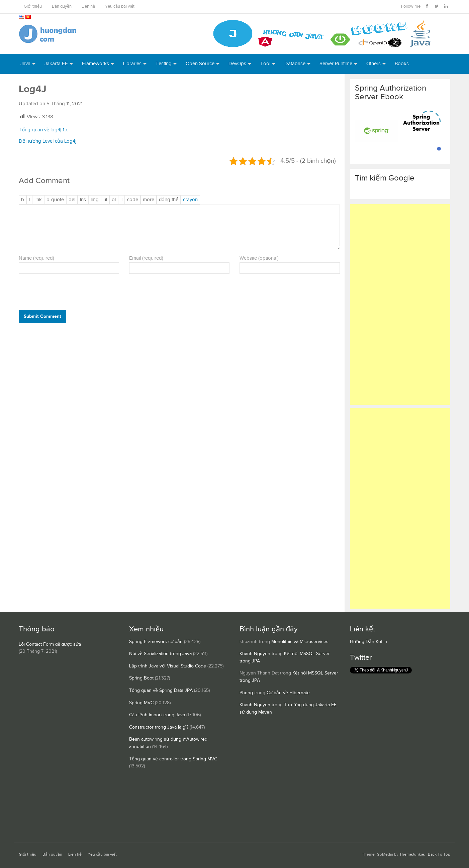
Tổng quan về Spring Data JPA (161, 691)
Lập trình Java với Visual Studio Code (168, 666)
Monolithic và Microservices (300, 642)
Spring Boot (141, 678)
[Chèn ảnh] (95, 200)
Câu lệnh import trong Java (157, 715)
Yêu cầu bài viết (120, 7)
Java (25, 64)
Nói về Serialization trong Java (160, 654)
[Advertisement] (400, 304)
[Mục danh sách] (121, 200)
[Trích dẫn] (55, 200)
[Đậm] (23, 200)
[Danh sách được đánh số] (114, 200)
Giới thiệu (33, 7)
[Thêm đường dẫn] (38, 200)
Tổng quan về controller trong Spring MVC (173, 759)
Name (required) (36, 258)
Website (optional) (259, 258)
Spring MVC (141, 703)
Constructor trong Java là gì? (159, 727)
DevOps (237, 64)
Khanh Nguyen (255, 654)
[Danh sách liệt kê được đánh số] (105, 200)
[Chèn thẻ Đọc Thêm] (149, 200)
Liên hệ (88, 7)
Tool (265, 64)
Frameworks (96, 64)
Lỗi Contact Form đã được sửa (50, 644)
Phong (246, 693)
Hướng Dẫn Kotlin (368, 642)
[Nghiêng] (29, 200)
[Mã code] (133, 200)
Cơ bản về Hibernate (288, 693)
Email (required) (146, 258)
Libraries (132, 64)
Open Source (200, 64)
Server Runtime (336, 64)
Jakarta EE (56, 64)
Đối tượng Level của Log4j (48, 141)
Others (373, 64)
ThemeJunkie (412, 854)
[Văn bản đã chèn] (83, 200)
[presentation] (64, 293)
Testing (164, 64)
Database (295, 64)
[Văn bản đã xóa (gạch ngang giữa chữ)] (72, 200)
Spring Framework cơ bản (156, 642)
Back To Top (439, 854)
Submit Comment (42, 316)
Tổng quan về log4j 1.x (43, 130)
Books (402, 64)
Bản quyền (62, 7)
